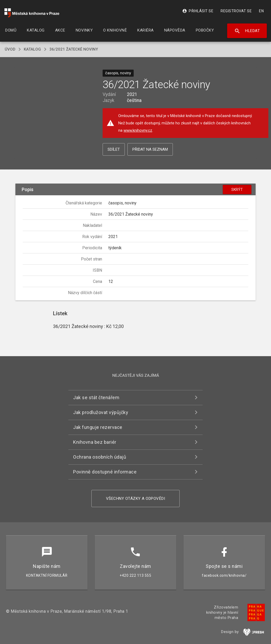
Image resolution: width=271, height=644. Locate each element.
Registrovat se (236, 11)
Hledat (247, 31)
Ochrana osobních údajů (100, 457)
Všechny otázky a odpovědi (136, 499)
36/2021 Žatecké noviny (74, 49)
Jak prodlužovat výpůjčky (101, 412)
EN (261, 11)
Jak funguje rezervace (98, 427)
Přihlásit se (198, 11)
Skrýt (237, 190)
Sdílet (114, 149)
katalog (32, 49)
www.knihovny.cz (138, 130)
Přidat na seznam (150, 149)
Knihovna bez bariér (95, 442)
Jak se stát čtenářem (96, 397)
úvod (10, 49)
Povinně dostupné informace (105, 472)
